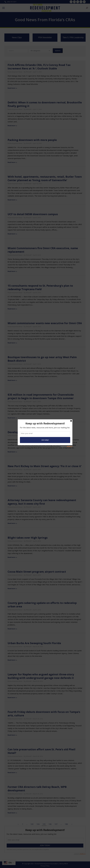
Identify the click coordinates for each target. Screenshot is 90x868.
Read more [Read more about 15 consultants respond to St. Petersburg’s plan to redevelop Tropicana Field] (12, 309)
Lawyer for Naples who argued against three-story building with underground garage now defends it (41, 676)
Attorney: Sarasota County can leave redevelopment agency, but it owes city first (42, 502)
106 (50, 824)
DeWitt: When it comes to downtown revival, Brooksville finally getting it (45, 104)
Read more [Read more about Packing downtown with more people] (12, 162)
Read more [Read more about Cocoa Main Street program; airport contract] (12, 589)
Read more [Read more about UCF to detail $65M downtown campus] (12, 234)
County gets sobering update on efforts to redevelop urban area (42, 605)
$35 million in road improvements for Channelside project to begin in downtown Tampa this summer (41, 396)
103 (32, 824)
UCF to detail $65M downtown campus (33, 214)
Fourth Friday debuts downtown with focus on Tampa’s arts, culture (44, 714)
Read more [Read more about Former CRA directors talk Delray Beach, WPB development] (12, 813)
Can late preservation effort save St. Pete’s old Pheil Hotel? (42, 751)
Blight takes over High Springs (28, 538)
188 (66, 824)
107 (56, 824)
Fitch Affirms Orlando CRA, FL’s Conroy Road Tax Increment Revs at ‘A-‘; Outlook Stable (39, 67)
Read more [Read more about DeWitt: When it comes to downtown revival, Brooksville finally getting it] (12, 126)
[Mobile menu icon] (3, 8)
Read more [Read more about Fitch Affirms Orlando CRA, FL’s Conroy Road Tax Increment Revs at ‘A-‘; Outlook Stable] (12, 88)
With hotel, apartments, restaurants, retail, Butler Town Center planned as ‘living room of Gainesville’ (45, 178)
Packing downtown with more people (32, 140)
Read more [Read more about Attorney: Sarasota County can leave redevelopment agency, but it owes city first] (12, 523)
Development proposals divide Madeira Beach (38, 432)
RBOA (66, 864)
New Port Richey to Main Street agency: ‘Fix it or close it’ (45, 466)
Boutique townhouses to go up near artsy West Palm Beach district (42, 359)
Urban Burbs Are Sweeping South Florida (34, 643)
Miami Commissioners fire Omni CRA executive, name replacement (43, 250)
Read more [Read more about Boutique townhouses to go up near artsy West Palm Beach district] (12, 380)
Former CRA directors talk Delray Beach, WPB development (37, 789)
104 (38, 824)
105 (44, 824)
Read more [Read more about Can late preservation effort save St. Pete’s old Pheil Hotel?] (12, 773)
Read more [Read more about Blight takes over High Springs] (12, 557)
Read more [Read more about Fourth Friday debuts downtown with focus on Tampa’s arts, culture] (12, 735)
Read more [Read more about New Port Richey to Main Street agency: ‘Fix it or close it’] (12, 486)
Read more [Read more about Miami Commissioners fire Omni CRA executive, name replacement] (12, 271)
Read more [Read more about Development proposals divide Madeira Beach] (12, 452)
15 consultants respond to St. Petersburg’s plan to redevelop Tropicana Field (40, 287)
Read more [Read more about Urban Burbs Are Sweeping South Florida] (12, 660)
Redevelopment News (15, 72)
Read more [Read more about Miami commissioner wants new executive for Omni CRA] (12, 343)
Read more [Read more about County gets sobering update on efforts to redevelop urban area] (12, 629)
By (28, 72)
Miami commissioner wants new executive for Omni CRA (45, 323)
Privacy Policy (45, 866)
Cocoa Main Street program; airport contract (37, 572)
